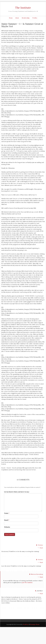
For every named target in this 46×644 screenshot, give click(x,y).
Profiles (35, 18)
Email (6, 520)
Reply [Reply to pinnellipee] (40, 594)
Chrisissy (40, 545)
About (17, 18)
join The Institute (27, 583)
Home (11, 18)
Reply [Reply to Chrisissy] (40, 548)
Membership (26, 18)
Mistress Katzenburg (37, 574)
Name (6, 513)
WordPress (26, 624)
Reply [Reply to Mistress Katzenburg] (40, 577)
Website (7, 527)
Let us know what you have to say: (17, 492)
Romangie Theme (35, 624)
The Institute (23, 8)
